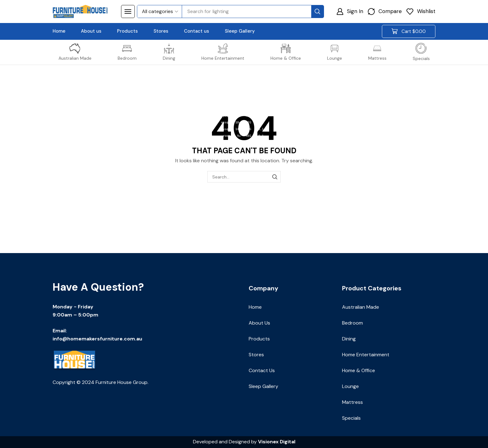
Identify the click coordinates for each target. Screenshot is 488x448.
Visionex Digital (277, 442)
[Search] (317, 12)
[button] (128, 12)
